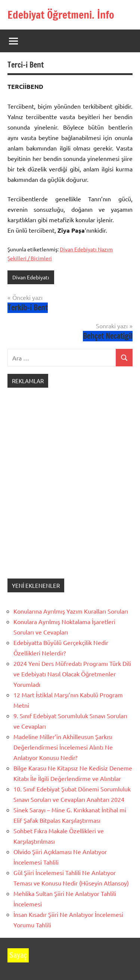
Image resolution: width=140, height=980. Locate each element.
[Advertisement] (70, 491)
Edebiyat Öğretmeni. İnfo (61, 15)
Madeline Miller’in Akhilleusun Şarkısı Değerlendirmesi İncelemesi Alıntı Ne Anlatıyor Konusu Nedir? (63, 747)
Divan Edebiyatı (31, 277)
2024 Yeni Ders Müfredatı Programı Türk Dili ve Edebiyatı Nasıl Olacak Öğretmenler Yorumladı (72, 674)
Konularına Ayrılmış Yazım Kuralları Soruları (71, 611)
